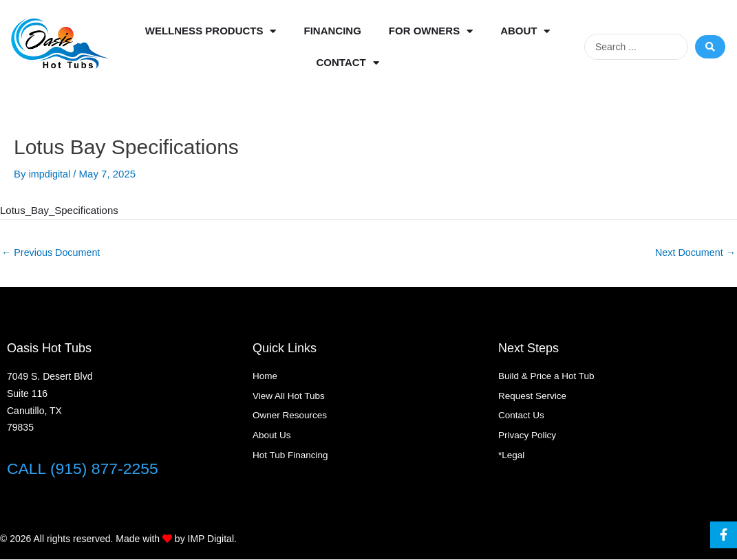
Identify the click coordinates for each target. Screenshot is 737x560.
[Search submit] (710, 47)
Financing (332, 31)
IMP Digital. (212, 539)
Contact (348, 63)
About (525, 31)
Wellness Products (211, 31)
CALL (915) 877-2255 (86, 469)
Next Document (693, 253)
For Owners (431, 31)
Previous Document (53, 253)
